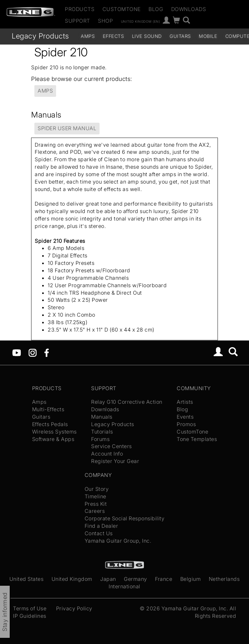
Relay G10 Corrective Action (127, 402)
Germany (136, 579)
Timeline (95, 496)
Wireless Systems (54, 432)
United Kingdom (72, 579)
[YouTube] (17, 352)
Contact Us (99, 533)
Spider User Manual (67, 128)
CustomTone (122, 9)
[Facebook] (47, 352)
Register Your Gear (115, 461)
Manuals (102, 417)
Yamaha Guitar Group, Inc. (118, 541)
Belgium (191, 579)
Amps (88, 36)
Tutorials (102, 432)
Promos (186, 424)
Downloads (189, 9)
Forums (100, 439)
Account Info (107, 454)
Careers (95, 511)
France (164, 579)
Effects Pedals (50, 424)
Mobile (208, 36)
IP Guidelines (30, 616)
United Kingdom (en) (141, 21)
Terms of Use (30, 608)
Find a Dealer (101, 526)
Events (185, 417)
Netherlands (224, 579)
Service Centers (112, 446)
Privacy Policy (74, 608)
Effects (113, 36)
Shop (105, 21)
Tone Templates (197, 439)
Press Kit (96, 504)
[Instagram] (33, 352)
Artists (185, 402)
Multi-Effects (48, 409)
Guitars (180, 36)
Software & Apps (53, 439)
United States (27, 579)
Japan (108, 579)
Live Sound (147, 36)
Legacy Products (40, 36)
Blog (156, 9)
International (124, 586)
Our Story (97, 489)
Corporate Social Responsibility (125, 518)
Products (80, 9)
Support (77, 21)
